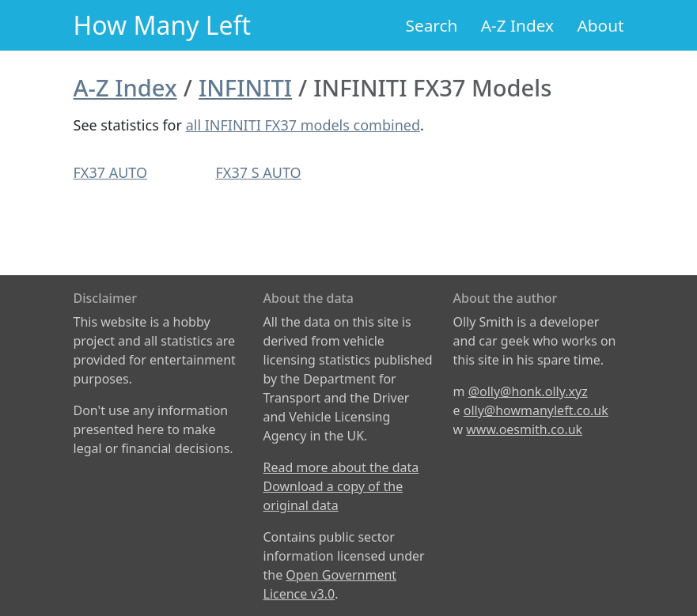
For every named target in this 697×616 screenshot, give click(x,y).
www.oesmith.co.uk (524, 429)
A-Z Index (517, 25)
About (600, 25)
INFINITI (245, 88)
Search (432, 25)
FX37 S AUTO (259, 172)
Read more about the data (341, 467)
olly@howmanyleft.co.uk (536, 410)
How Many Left (163, 25)
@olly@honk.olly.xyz (528, 391)
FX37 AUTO (111, 172)
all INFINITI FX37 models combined (303, 125)
